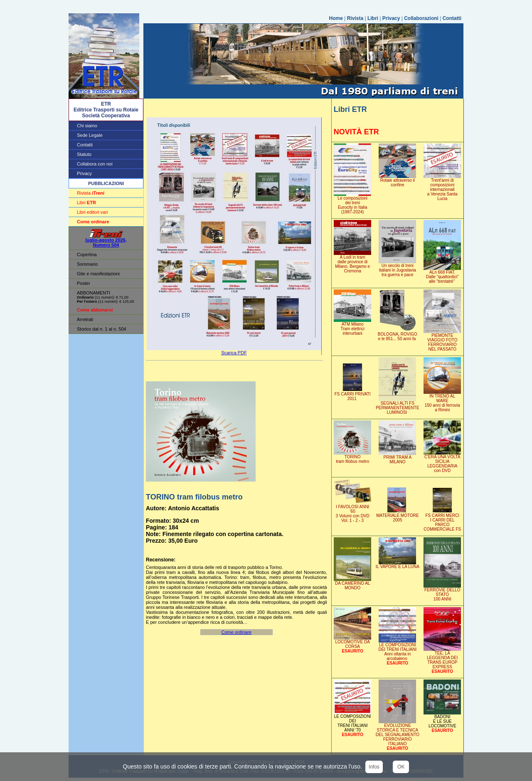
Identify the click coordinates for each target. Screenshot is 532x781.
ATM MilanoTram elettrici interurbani (352, 327)
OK (401, 767)
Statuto (84, 154)
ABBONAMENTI (94, 293)
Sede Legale (90, 135)
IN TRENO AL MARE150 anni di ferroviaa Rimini (442, 401)
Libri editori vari (92, 212)
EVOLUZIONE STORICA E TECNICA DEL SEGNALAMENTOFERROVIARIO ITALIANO (398, 735)
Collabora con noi (95, 164)
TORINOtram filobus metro (352, 457)
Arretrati (85, 319)
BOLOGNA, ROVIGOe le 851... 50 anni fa (398, 335)
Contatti (452, 18)
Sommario (87, 264)
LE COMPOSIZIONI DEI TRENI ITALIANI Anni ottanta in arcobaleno (397, 650)
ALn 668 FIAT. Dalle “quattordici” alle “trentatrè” (442, 275)
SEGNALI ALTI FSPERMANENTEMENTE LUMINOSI (397, 406)
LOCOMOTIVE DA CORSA (352, 642)
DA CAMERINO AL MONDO (352, 584)
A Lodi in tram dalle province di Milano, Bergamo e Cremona (352, 262)
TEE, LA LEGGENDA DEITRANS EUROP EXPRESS (442, 658)
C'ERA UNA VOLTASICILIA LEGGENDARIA (442, 462)
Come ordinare (236, 632)
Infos (374, 767)
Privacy (391, 18)
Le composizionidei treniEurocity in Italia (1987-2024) (352, 203)
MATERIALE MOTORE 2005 (397, 516)
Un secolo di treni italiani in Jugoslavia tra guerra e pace (397, 268)
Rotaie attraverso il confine (397, 181)
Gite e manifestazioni (98, 274)
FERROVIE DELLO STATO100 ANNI (442, 593)
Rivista (355, 18)
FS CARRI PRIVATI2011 (352, 394)
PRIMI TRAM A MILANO (397, 458)
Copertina (87, 255)
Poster (84, 283)
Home (336, 18)
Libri (373, 18)
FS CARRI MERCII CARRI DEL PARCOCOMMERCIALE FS (442, 520)
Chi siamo (87, 126)
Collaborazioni (421, 18)
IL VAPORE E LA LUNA (398, 565)
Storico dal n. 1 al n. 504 (102, 329)
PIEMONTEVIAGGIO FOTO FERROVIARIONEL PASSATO (442, 340)
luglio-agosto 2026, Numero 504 (106, 240)
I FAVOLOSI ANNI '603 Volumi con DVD (352, 512)
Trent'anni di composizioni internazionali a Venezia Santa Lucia (442, 188)
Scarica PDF (234, 353)
